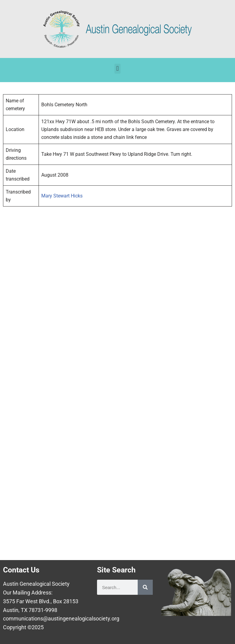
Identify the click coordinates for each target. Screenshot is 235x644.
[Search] (145, 587)
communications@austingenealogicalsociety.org (61, 618)
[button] (117, 69)
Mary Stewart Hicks (62, 196)
